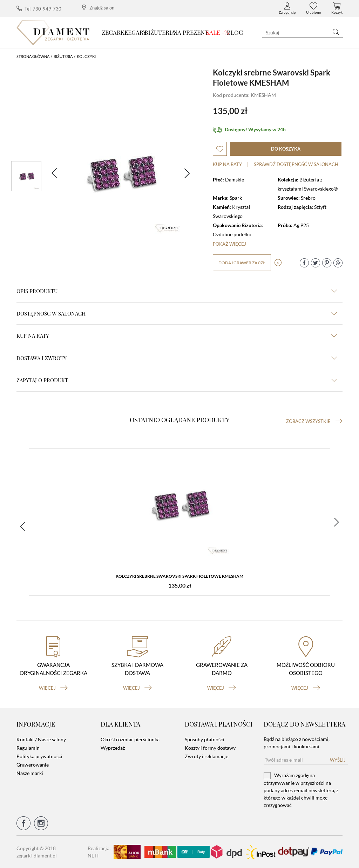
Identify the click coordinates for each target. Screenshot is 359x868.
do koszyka (286, 149)
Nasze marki (30, 773)
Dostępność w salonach (177, 313)
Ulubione (313, 8)
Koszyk (337, 8)
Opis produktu (177, 291)
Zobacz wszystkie (314, 421)
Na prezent (191, 32)
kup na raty (177, 336)
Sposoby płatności (205, 739)
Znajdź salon (98, 8)
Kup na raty (227, 164)
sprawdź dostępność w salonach (296, 164)
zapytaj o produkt (177, 380)
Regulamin (28, 748)
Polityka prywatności (39, 756)
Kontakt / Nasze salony (41, 739)
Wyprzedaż (113, 748)
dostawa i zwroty (177, 358)
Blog (235, 32)
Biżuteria (160, 32)
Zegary (136, 32)
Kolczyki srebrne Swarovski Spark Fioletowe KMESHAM (179, 576)
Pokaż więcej (229, 244)
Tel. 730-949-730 (39, 9)
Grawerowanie (33, 765)
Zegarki (114, 32)
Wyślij (338, 760)
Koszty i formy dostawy (210, 748)
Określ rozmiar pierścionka (130, 739)
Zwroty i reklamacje (206, 756)
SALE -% (218, 32)
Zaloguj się (287, 8)
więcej (53, 688)
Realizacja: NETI (99, 852)
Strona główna (33, 56)
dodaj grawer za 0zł (242, 263)
